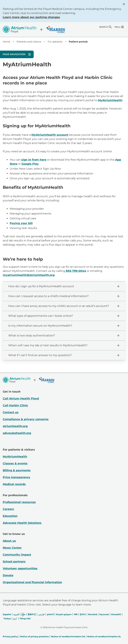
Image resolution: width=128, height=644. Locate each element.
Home (6, 42)
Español (7, 614)
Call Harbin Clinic (15, 405)
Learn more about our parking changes (31, 17)
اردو (15, 619)
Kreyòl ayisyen (64, 614)
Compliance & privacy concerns (26, 419)
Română (93, 614)
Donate (8, 575)
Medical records (14, 484)
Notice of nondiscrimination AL (104, 636)
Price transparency (16, 477)
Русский (104, 614)
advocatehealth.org (17, 433)
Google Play (30, 164)
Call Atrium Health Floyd (21, 399)
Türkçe (7, 619)
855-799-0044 (76, 271)
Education (10, 516)
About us (9, 541)
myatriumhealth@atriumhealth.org (29, 275)
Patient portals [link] (78, 42)
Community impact (17, 555)
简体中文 (32, 614)
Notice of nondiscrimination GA (68, 636)
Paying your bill (21, 223)
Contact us (11, 412)
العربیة (16, 614)
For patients (55, 42)
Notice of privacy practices (34, 636)
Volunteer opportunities (20, 568)
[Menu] (119, 27)
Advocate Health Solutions (22, 523)
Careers (8, 509)
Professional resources (19, 502)
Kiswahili (116, 614)
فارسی (41, 614)
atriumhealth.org (15, 426)
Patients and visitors (29, 42)
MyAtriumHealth (110, 100)
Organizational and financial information (32, 582)
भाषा (76, 614)
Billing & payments (17, 470)
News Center (12, 548)
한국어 (83, 614)
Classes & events (15, 463)
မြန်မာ (23, 614)
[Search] (105, 27)
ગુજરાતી (50, 614)
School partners (14, 562)
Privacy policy (10, 636)
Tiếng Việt (25, 619)
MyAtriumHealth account (50, 135)
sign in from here (34, 160)
